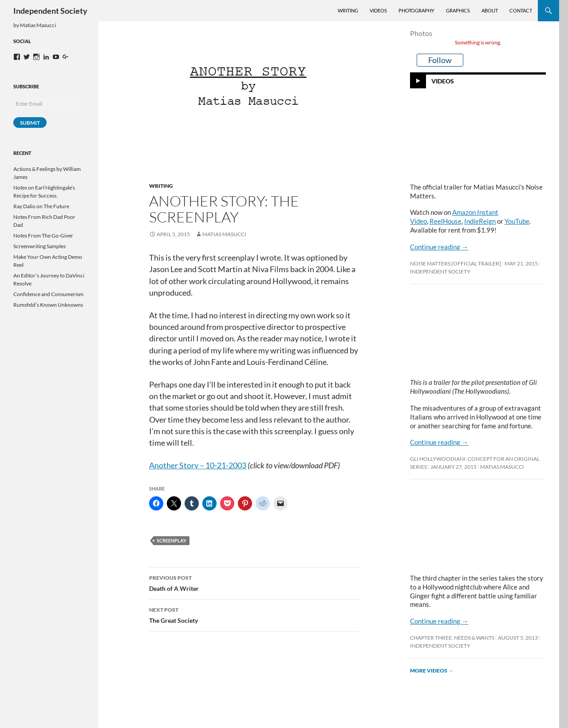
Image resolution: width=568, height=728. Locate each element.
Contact (521, 10)
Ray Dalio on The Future (41, 206)
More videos (432, 671)
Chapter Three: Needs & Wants (452, 638)
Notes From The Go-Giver (43, 235)
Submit (30, 123)
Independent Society (50, 11)
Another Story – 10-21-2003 (198, 465)
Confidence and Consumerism (48, 294)
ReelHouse (446, 221)
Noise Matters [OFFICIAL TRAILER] (456, 263)
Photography (416, 10)
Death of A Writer (254, 582)
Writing (348, 10)
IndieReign (480, 221)
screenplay (172, 540)
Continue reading (439, 247)
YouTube (517, 221)
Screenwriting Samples (39, 246)
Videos (378, 10)
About (490, 10)
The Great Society (254, 614)
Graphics (458, 10)
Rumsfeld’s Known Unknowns (48, 305)
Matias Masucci (224, 234)
